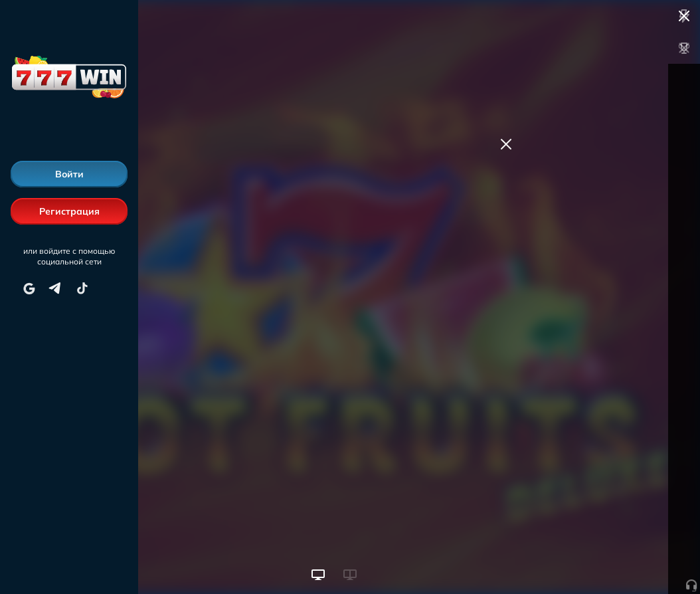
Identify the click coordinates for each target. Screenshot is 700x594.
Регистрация (69, 211)
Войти (69, 174)
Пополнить (599, 138)
